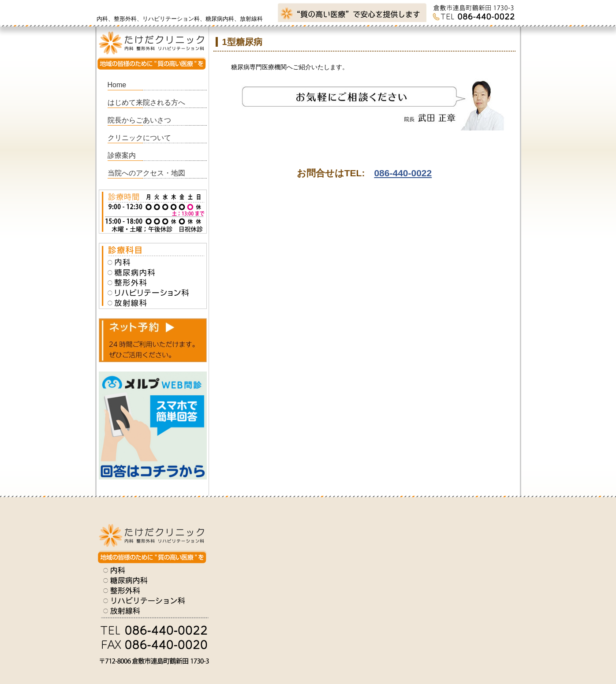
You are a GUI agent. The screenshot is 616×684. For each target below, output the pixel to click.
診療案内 (122, 155)
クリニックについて (139, 138)
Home (117, 85)
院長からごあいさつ (139, 120)
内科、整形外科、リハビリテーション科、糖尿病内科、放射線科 (180, 19)
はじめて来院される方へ (146, 102)
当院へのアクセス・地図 (146, 173)
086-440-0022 (403, 173)
